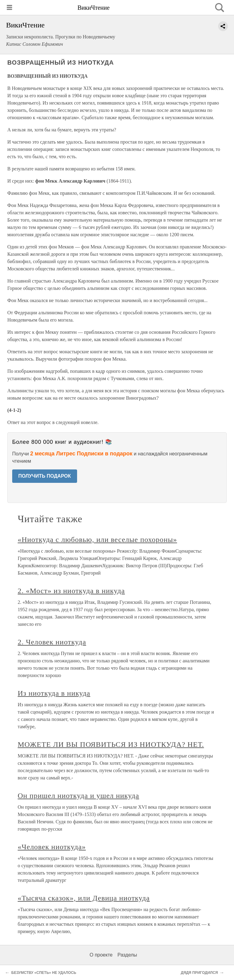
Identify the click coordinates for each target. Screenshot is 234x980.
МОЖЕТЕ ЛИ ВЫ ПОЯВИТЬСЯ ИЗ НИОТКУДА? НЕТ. (111, 744)
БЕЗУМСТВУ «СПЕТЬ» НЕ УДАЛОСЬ (44, 973)
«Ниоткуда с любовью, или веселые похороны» (97, 540)
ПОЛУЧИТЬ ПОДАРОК (45, 476)
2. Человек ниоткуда (52, 642)
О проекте (101, 955)
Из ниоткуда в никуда (54, 693)
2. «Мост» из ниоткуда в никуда (71, 591)
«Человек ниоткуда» (52, 847)
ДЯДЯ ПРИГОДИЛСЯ (199, 973)
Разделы (127, 955)
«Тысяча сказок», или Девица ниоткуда (84, 898)
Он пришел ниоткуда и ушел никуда (78, 796)
